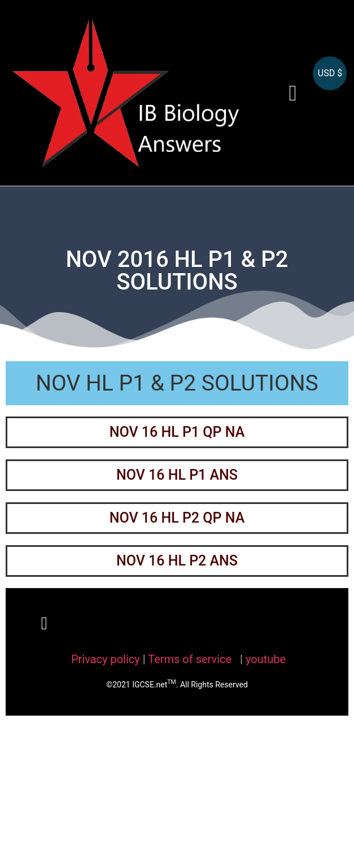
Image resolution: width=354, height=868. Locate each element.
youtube (266, 659)
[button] (293, 93)
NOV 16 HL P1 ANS (177, 475)
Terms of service (191, 659)
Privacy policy (106, 659)
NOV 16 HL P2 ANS (177, 561)
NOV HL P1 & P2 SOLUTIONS (177, 383)
